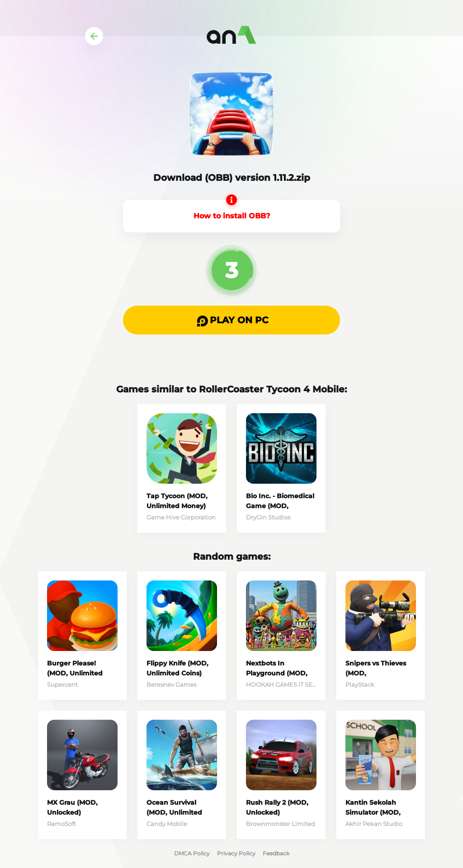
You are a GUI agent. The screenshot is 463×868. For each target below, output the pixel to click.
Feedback (276, 853)
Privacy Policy (236, 853)
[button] (231, 320)
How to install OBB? (232, 216)
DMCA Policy (192, 853)
